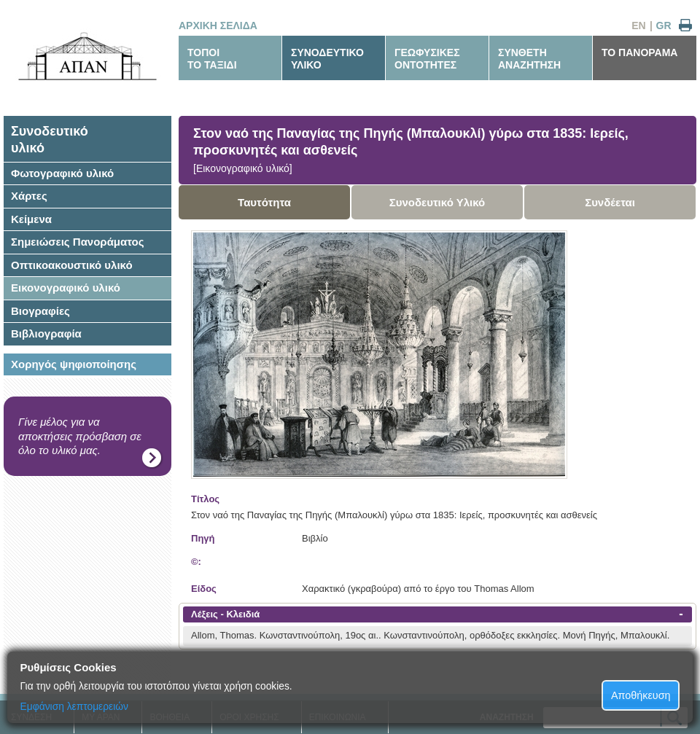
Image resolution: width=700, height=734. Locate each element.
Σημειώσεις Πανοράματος (78, 242)
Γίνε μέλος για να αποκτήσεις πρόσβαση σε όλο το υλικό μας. (80, 436)
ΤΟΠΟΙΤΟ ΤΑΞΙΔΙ (212, 59)
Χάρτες (29, 196)
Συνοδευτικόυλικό (50, 140)
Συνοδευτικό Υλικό (437, 202)
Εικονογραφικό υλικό (66, 288)
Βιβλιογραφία (46, 333)
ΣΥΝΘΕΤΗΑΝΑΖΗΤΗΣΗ (529, 59)
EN (638, 26)
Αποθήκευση (641, 695)
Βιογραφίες (40, 311)
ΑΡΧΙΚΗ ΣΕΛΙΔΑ (218, 26)
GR (664, 26)
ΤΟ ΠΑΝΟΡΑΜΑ (639, 52)
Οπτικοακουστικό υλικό (72, 265)
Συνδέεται (610, 202)
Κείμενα (31, 219)
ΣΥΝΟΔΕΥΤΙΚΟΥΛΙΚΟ (327, 59)
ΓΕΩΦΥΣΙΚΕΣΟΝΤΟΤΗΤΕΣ (427, 59)
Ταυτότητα (264, 202)
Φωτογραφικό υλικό (62, 173)
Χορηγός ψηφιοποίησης (74, 364)
